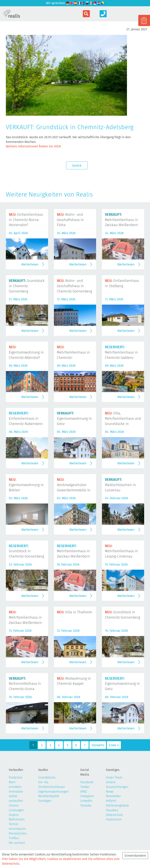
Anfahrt (111, 801)
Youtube (86, 805)
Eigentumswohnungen (53, 792)
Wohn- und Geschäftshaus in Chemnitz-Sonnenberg (74, 286)
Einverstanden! (135, 856)
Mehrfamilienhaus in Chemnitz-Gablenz (121, 352)
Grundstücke (47, 777)
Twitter (85, 787)
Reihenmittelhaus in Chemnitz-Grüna (25, 684)
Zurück (77, 166)
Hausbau (112, 810)
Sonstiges (45, 801)
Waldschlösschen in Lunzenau (120, 485)
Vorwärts (98, 745)
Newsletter (113, 796)
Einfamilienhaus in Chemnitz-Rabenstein (26, 419)
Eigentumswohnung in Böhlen (26, 485)
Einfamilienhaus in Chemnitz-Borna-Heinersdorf (26, 220)
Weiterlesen (30, 264)
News (110, 792)
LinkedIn (86, 801)
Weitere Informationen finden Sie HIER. (34, 146)
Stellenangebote (117, 805)
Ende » (114, 745)
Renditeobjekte (49, 796)
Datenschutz (114, 815)
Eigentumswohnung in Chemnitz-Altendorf (26, 352)
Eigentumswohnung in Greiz (74, 419)
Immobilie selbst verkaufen (16, 796)
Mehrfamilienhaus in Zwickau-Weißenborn (121, 220)
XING (84, 792)
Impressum (114, 819)
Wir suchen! (17, 843)
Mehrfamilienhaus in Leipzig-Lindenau (121, 551)
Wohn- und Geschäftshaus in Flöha (70, 220)
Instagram (87, 796)
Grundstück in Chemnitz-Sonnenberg (27, 286)
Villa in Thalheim (74, 612)
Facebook (87, 782)
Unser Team (114, 777)
